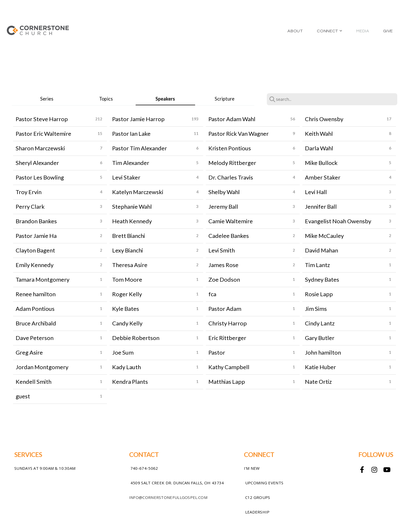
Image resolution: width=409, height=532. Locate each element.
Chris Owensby (324, 119)
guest (23, 396)
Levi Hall (316, 192)
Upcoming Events (264, 483)
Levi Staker (126, 177)
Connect (330, 31)
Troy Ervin (29, 192)
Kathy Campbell (229, 367)
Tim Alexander (131, 163)
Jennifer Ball (321, 206)
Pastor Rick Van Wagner (239, 134)
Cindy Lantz (320, 323)
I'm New (252, 468)
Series (47, 99)
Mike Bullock (321, 163)
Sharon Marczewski (40, 148)
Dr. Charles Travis (231, 177)
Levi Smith (222, 250)
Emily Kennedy (35, 265)
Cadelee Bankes (229, 236)
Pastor (217, 352)
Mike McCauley (324, 236)
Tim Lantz (317, 265)
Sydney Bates (322, 279)
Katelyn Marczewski (138, 192)
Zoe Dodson (224, 279)
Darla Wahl (319, 148)
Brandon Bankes (36, 221)
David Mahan (321, 250)
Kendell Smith (34, 382)
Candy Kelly (127, 323)
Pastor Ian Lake (131, 134)
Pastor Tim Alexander (140, 148)
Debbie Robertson (136, 338)
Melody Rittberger (232, 163)
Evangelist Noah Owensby (338, 221)
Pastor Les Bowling (40, 177)
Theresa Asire (130, 265)
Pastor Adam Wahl (232, 119)
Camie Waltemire (231, 221)
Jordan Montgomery (42, 367)
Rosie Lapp (319, 294)
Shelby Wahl (224, 192)
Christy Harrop (228, 323)
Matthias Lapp (227, 382)
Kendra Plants (130, 382)
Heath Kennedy (132, 221)
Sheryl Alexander (37, 163)
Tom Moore (127, 279)
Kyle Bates (126, 309)
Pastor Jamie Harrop (138, 119)
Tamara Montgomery (43, 279)
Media (363, 31)
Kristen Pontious (230, 148)
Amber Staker (323, 177)
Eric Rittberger (227, 338)
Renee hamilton (36, 294)
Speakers (165, 99)
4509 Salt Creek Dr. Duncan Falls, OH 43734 (177, 483)
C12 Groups (258, 497)
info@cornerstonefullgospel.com (168, 497)
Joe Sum (123, 352)
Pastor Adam (225, 309)
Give (388, 31)
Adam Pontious (35, 309)
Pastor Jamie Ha (36, 236)
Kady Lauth (127, 367)
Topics (106, 99)
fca (212, 294)
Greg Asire (29, 352)
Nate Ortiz (318, 382)
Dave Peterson (35, 338)
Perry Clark (30, 206)
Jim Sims (316, 309)
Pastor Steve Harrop (42, 119)
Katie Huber (320, 367)
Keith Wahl (319, 134)
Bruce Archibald (36, 323)
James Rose (223, 265)
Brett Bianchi (129, 236)
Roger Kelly (127, 294)
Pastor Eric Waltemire (43, 134)
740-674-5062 (144, 468)
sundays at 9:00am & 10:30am (45, 468)
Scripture (225, 99)
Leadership (257, 512)
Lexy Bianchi (128, 250)
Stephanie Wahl (132, 206)
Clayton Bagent (35, 250)
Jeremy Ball (223, 206)
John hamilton (323, 352)
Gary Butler (320, 338)
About (295, 31)
